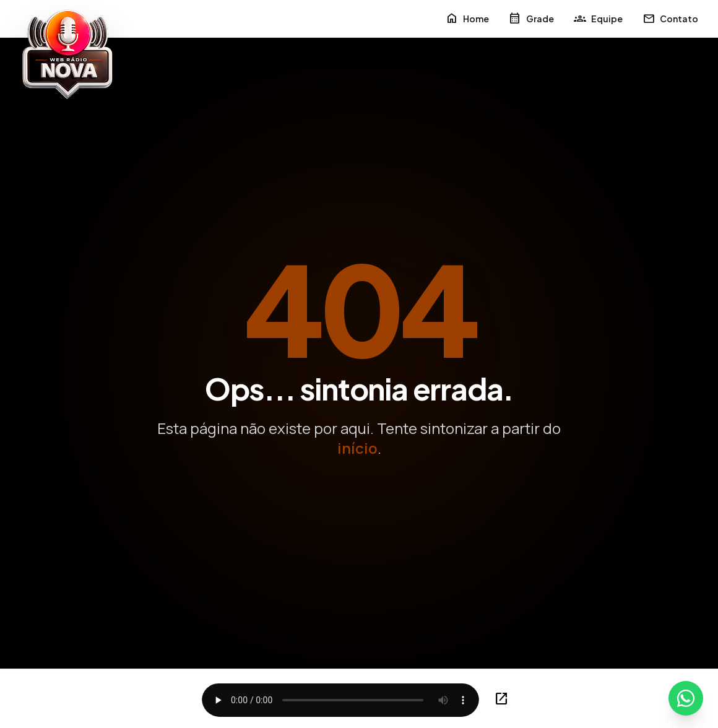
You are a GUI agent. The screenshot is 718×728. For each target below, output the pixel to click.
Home (467, 19)
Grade (531, 19)
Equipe (598, 19)
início (357, 448)
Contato (670, 19)
